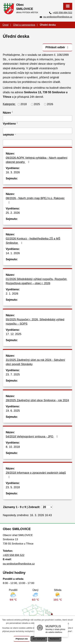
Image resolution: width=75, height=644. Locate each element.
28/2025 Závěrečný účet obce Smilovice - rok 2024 (37, 400)
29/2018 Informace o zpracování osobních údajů (36, 475)
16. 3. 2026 (13, 172)
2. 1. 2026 (12, 294)
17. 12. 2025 (14, 334)
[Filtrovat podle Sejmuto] (37, 143)
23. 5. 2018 (13, 487)
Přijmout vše (22, 639)
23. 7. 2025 (13, 374)
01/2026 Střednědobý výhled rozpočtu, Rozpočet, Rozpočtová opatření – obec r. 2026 (36, 281)
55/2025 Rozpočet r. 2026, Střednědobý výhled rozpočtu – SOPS (35, 322)
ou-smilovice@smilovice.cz (58, 17)
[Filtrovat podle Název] (37, 118)
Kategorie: (9, 104)
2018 (24, 104)
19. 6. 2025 (13, 411)
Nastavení (55, 639)
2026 (50, 104)
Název (7, 113)
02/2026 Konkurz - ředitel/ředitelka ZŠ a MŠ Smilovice (33, 241)
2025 (37, 104)
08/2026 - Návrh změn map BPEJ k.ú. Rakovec (35, 200)
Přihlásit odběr (57, 47)
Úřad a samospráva (24, 25)
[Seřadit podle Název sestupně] (13, 113)
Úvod (5, 25)
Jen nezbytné (39, 639)
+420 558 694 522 (62, 12)
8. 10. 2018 (13, 447)
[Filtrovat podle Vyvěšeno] (37, 131)
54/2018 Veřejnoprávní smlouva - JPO (32, 437)
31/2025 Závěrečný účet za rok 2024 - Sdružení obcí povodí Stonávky (35, 362)
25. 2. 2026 (13, 213)
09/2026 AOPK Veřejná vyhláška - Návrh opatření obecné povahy (37, 160)
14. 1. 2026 (13, 253)
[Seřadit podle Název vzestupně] (13, 111)
